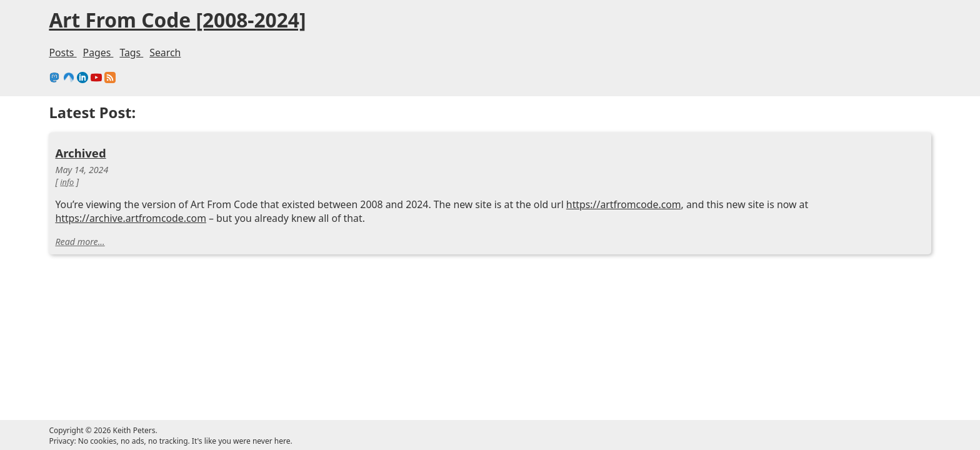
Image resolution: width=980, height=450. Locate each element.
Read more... (274, 250)
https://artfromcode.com (390, 208)
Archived (274, 136)
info (259, 168)
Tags (330, 52)
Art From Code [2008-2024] (383, 21)
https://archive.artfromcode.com (330, 223)
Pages (294, 52)
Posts (255, 52)
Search (367, 52)
